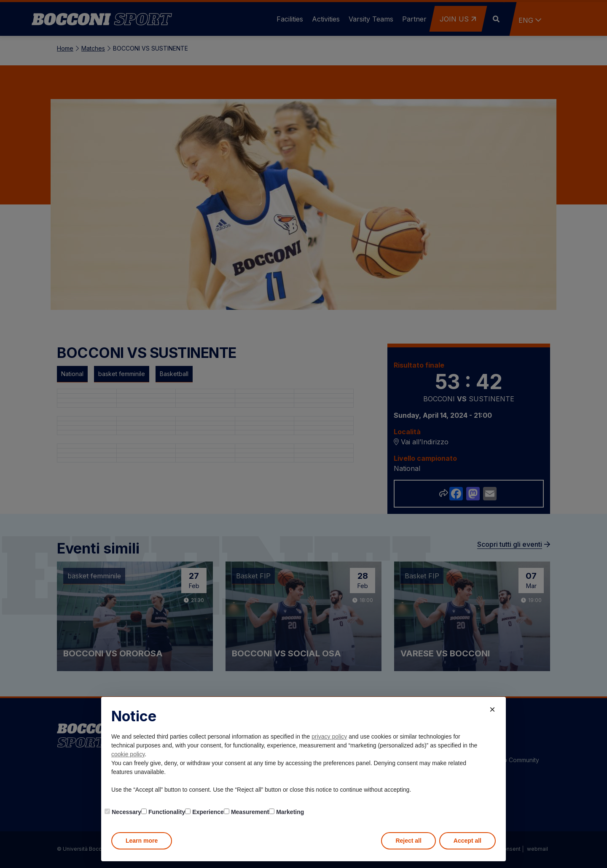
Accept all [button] (467, 841)
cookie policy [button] (128, 754)
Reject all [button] (408, 841)
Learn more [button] (142, 841)
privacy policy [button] (329, 736)
